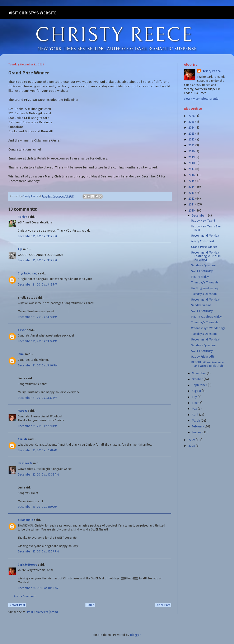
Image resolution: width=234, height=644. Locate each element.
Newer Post (17, 605)
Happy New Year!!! (203, 221)
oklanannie (25, 520)
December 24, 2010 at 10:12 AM (38, 588)
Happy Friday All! (202, 357)
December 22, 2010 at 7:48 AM (38, 450)
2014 (192, 187)
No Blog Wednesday (205, 288)
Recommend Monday (205, 236)
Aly (20, 249)
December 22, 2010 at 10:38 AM (38, 475)
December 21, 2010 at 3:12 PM (37, 236)
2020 (192, 151)
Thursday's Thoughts (205, 282)
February (198, 427)
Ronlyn (22, 217)
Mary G (22, 411)
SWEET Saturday (202, 271)
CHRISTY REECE (114, 35)
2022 (192, 140)
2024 (192, 128)
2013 (192, 193)
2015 (192, 181)
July (195, 397)
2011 (192, 205)
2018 (192, 163)
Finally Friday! (200, 277)
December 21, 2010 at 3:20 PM (38, 317)
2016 (192, 175)
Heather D (25, 463)
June (195, 403)
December (199, 216)
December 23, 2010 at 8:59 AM (38, 507)
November (199, 373)
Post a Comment (25, 596)
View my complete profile (201, 99)
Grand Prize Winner (204, 247)
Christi (22, 439)
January (197, 432)
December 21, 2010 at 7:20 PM (38, 426)
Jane (21, 354)
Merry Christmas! (202, 241)
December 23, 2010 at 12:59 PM (38, 552)
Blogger (135, 635)
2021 (192, 145)
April (195, 415)
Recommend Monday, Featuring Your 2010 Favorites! (206, 256)
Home (90, 605)
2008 (192, 446)
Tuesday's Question (204, 294)
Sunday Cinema (201, 305)
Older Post (163, 605)
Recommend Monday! (205, 300)
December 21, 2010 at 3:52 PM (37, 398)
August (197, 391)
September (200, 385)
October (198, 379)
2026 (192, 116)
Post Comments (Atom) (42, 612)
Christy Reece (27, 565)
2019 (192, 157)
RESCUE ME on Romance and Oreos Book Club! (207, 364)
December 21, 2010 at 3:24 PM (38, 341)
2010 (192, 211)
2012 (192, 199)
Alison (22, 330)
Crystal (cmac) (28, 274)
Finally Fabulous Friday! (207, 317)
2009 (192, 440)
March (196, 421)
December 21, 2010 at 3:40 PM (38, 365)
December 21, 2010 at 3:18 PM (37, 285)
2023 (192, 134)
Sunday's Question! (204, 265)
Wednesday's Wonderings (208, 328)
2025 (192, 122)
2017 (192, 169)
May (195, 409)
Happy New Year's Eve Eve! (206, 228)
